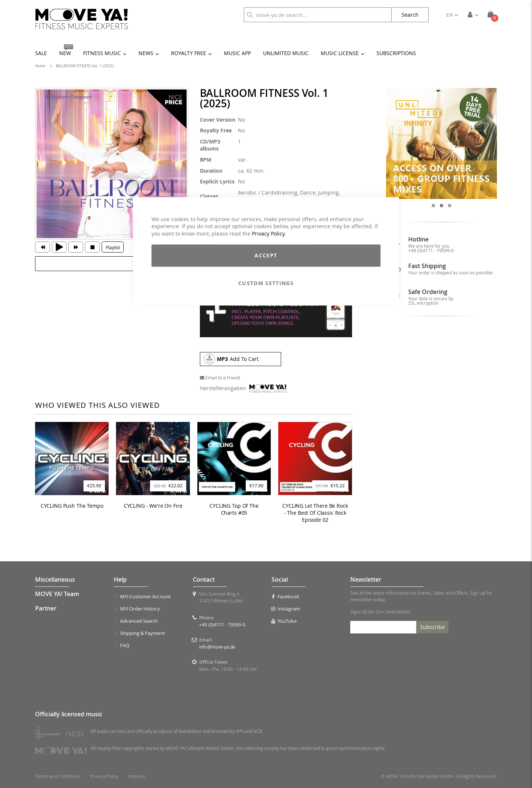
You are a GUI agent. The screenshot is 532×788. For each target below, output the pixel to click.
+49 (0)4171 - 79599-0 (431, 250)
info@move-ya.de (217, 647)
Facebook (285, 596)
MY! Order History (140, 609)
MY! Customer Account (145, 596)
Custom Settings (266, 283)
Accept (266, 256)
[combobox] (318, 15)
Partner (46, 608)
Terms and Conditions (58, 776)
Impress (137, 776)
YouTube (284, 621)
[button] (452, 15)
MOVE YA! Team (57, 594)
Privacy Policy (268, 234)
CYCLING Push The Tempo (72, 506)
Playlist (113, 247)
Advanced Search (139, 621)
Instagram (286, 609)
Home (40, 66)
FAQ (125, 645)
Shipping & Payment (143, 633)
